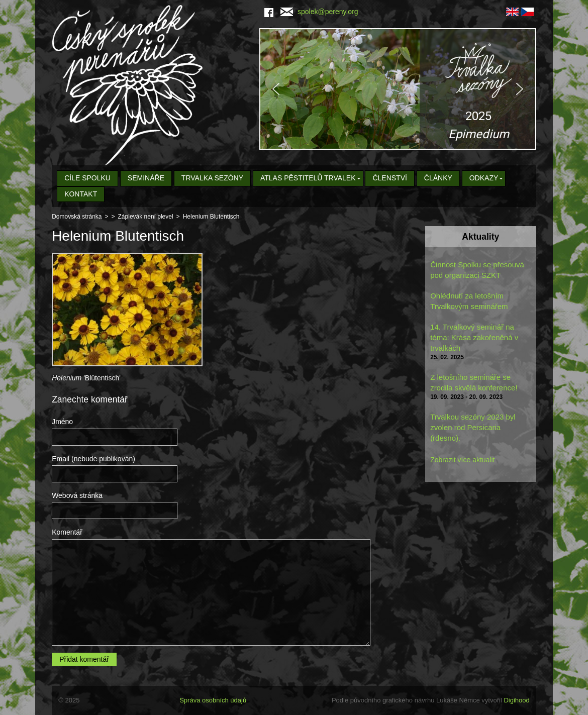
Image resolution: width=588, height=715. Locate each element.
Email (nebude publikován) (93, 459)
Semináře (146, 178)
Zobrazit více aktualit (462, 460)
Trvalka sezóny (212, 178)
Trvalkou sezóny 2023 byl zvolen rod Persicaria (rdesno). (473, 427)
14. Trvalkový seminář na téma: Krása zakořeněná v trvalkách (474, 337)
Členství (389, 178)
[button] (398, 89)
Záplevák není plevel (146, 217)
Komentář (67, 532)
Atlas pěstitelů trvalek (308, 178)
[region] (398, 89)
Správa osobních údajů (213, 700)
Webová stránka (77, 495)
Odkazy (484, 178)
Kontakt (81, 194)
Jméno (62, 422)
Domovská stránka (77, 217)
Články (438, 178)
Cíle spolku (87, 178)
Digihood (516, 700)
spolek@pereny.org (319, 12)
